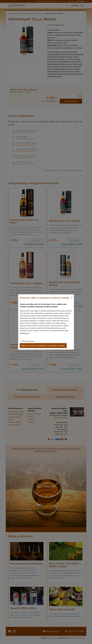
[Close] (71, 298)
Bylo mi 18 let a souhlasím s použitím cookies (43, 346)
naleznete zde (24, 333)
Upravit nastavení (28, 341)
